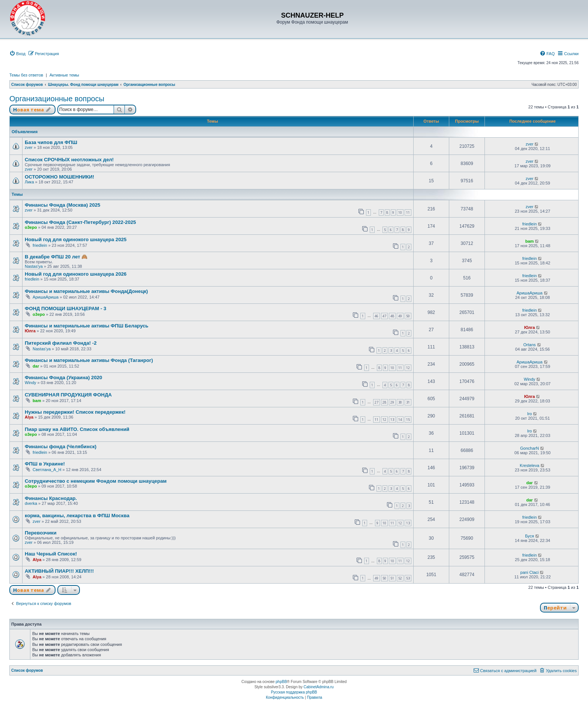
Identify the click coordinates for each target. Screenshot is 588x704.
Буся (529, 536)
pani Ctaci (530, 572)
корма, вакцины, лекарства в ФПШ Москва (77, 516)
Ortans (530, 345)
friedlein (530, 224)
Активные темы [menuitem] (64, 75)
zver (29, 147)
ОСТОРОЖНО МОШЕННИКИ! (59, 177)
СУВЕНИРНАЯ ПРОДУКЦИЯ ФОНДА (68, 395)
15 (408, 420)
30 (400, 402)
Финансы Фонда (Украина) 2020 (63, 378)
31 (408, 402)
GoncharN (529, 448)
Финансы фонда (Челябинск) (61, 447)
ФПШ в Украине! (45, 464)
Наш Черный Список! (51, 554)
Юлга (30, 331)
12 (408, 368)
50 (408, 316)
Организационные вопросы (57, 99)
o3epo (31, 227)
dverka (31, 503)
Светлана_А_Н (47, 470)
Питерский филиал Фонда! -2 (61, 343)
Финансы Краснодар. (51, 498)
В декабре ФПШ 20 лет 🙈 (56, 257)
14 (400, 420)
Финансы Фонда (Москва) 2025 (62, 205)
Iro (530, 414)
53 (408, 578)
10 (400, 212)
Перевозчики (41, 533)
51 (392, 578)
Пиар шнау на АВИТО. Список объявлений (77, 429)
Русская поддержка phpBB (294, 692)
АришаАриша (46, 297)
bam (530, 241)
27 (376, 402)
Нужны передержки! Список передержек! (75, 412)
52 (400, 578)
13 (392, 420)
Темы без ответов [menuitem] (26, 75)
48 (392, 316)
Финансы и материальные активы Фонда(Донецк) (86, 291)
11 (408, 212)
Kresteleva (529, 465)
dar (36, 366)
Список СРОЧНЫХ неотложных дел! (69, 160)
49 (400, 316)
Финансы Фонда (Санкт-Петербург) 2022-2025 (80, 222)
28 (384, 402)
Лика (29, 182)
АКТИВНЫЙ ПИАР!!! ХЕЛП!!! (59, 571)
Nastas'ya (34, 266)
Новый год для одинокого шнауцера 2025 (76, 239)
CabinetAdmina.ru (319, 687)
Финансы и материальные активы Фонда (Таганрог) (89, 360)
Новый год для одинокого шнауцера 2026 (76, 274)
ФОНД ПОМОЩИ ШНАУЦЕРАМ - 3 (65, 308)
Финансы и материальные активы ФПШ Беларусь (87, 326)
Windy (31, 383)
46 (376, 316)
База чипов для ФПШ (51, 142)
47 (384, 316)
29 (392, 402)
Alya (29, 417)
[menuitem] (17, 54)
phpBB (281, 682)
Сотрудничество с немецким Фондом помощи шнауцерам (96, 481)
